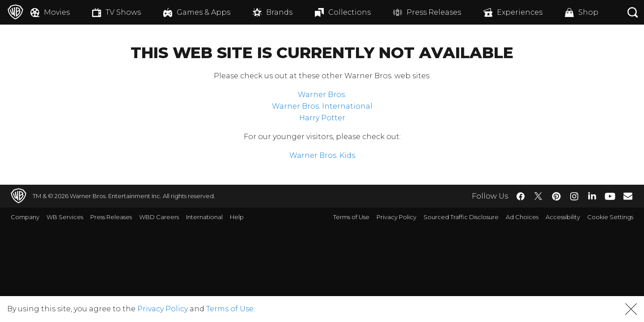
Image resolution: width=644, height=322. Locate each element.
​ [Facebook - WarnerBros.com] (521, 196)
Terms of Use (351, 217)
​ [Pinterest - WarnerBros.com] (556, 196)
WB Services (65, 217)
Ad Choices (522, 217)
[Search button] (633, 12)
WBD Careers (159, 217)
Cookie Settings (610, 217)
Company (25, 217)
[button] (631, 309)
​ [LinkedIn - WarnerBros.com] (592, 195)
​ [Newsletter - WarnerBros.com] (628, 196)
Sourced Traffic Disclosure (461, 217)
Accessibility (563, 217)
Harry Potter (322, 118)
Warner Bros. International (322, 106)
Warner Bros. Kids (322, 155)
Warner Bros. (322, 95)
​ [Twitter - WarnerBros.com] (538, 196)
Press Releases (111, 217)
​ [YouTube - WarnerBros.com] (610, 196)
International (204, 217)
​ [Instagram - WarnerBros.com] (574, 196)
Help (237, 217)
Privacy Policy (396, 217)
